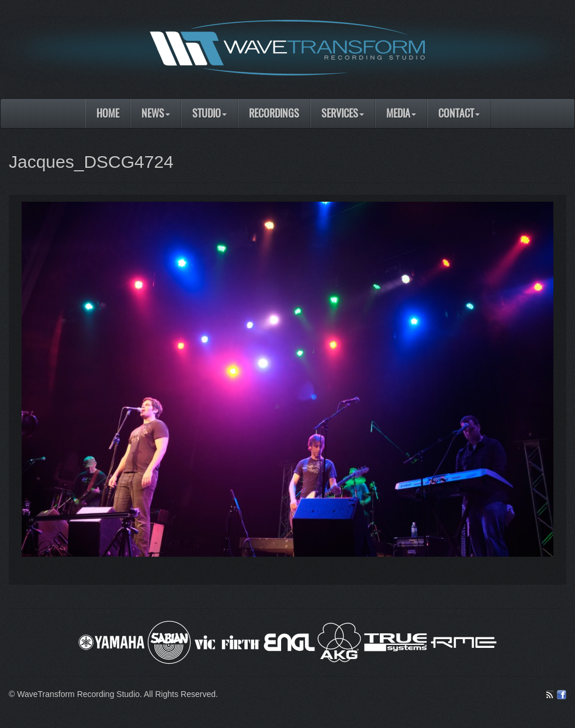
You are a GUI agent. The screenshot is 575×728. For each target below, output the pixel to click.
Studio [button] (209, 113)
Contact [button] (459, 113)
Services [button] (343, 113)
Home (108, 113)
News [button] (156, 113)
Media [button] (401, 113)
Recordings (274, 113)
